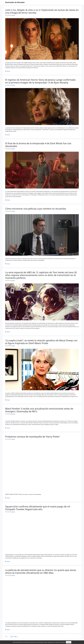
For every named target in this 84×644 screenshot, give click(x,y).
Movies (8, 71)
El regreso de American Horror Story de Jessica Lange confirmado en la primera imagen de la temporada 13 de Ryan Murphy (40, 81)
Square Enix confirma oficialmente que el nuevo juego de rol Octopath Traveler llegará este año (38, 508)
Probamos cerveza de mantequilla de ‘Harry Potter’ (33, 437)
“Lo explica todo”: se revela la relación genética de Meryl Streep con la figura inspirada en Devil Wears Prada (41, 342)
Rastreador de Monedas (15, 2)
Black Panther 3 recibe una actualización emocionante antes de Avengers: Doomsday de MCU (39, 410)
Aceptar (69, 642)
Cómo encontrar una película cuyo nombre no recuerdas (36, 209)
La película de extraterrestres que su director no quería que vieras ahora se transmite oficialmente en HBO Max (41, 571)
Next (16, 636)
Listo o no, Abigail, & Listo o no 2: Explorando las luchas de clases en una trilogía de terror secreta (42, 11)
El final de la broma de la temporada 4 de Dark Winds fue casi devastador (38, 145)
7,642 (12, 636)
